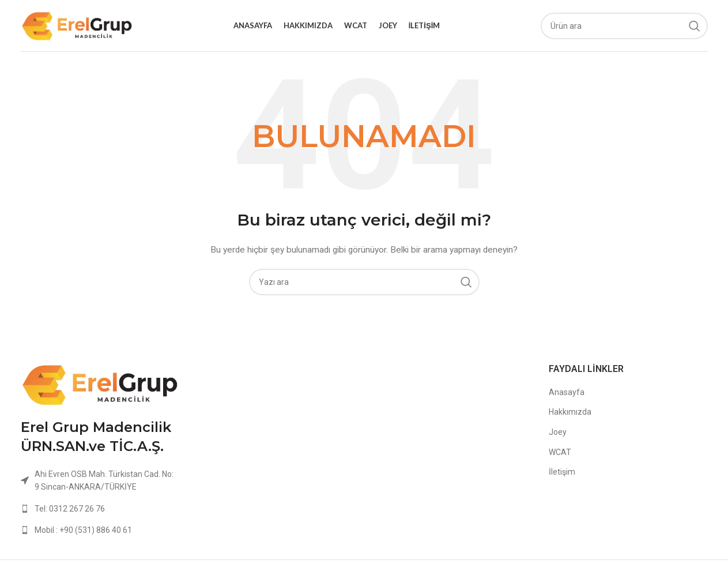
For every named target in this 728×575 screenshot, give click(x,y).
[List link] (100, 509)
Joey (558, 432)
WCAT (560, 452)
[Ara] (624, 26)
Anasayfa (567, 392)
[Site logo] (77, 25)
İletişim (562, 472)
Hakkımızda (570, 412)
